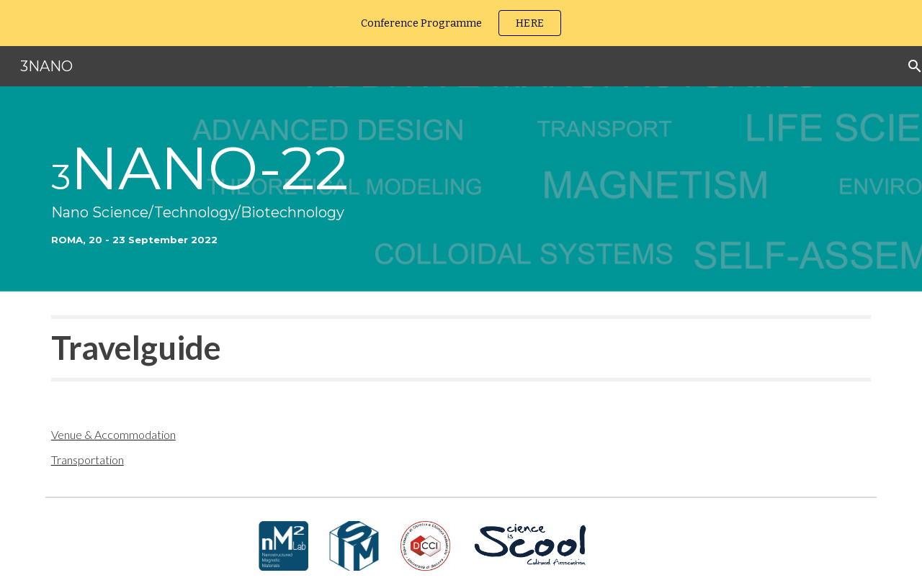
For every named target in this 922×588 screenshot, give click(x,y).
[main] (461, 189)
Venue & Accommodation (113, 434)
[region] (461, 23)
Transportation (88, 460)
